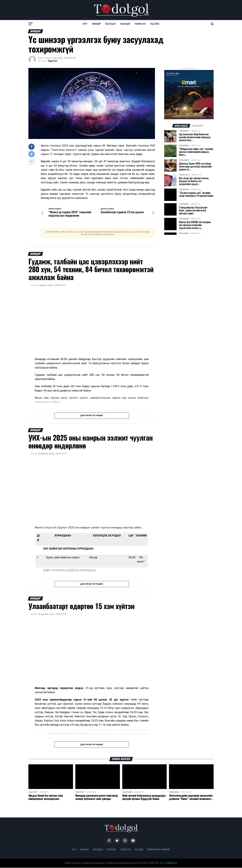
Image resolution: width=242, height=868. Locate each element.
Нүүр (85, 24)
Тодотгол (52, 61)
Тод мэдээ (110, 24)
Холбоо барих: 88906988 (159, 850)
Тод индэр (125, 24)
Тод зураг (155, 24)
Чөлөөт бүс (140, 24)
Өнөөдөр (96, 24)
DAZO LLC (171, 863)
